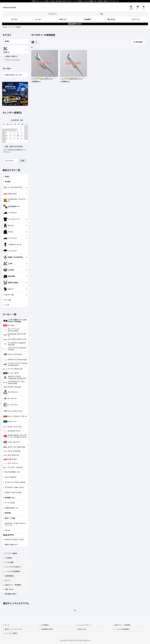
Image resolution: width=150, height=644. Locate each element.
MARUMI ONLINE (10, 8)
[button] (131, 8)
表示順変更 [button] (138, 42)
